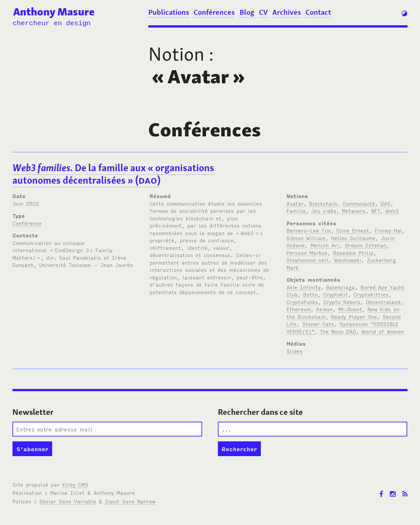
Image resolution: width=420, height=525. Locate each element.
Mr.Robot (350, 309)
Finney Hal (388, 230)
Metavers (354, 211)
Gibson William (306, 238)
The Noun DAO (338, 331)
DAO (386, 203)
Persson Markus (307, 252)
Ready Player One (354, 316)
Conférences (214, 12)
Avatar (295, 203)
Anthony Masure (54, 12)
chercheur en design (52, 23)
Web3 (392, 211)
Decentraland (383, 302)
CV (263, 12)
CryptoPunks (302, 302)
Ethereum (299, 309)
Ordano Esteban (366, 245)
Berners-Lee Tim (309, 230)
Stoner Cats (318, 324)
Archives (287, 12)
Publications (169, 12)
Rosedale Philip (353, 252)
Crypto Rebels (342, 302)
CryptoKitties (371, 294)
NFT (376, 211)
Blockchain (323, 203)
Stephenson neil (307, 260)
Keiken (325, 309)
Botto (310, 294)
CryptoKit (336, 294)
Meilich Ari (325, 245)
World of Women (383, 331)
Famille (296, 211)
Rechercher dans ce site (260, 412)
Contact (318, 12)
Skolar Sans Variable (68, 501)
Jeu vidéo (324, 211)
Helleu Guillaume (353, 238)
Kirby (75, 484)
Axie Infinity (304, 287)
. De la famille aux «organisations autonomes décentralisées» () (113, 174)
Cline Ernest (353, 230)
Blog (247, 12)
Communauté (359, 203)
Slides (294, 351)
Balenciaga (341, 287)
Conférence (27, 223)
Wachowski (348, 260)
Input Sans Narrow (130, 501)
